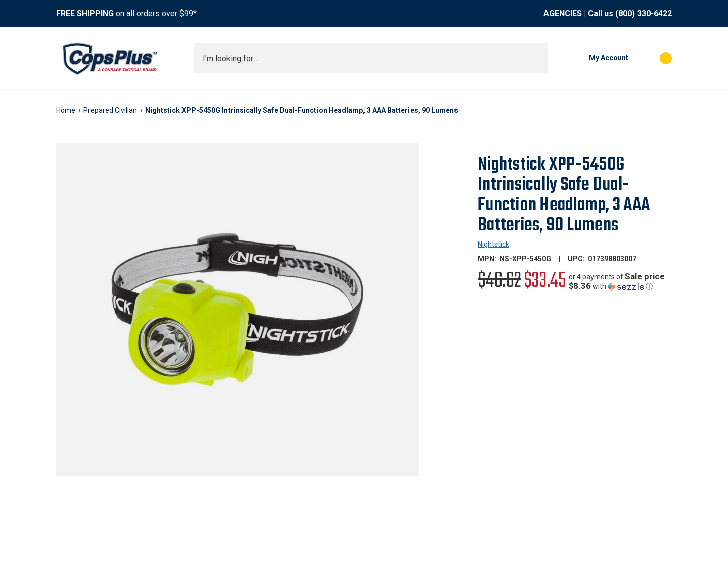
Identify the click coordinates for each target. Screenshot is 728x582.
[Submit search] (536, 58)
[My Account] (593, 58)
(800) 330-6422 (644, 13)
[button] (620, 282)
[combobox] (371, 58)
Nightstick (493, 244)
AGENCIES (563, 13)
